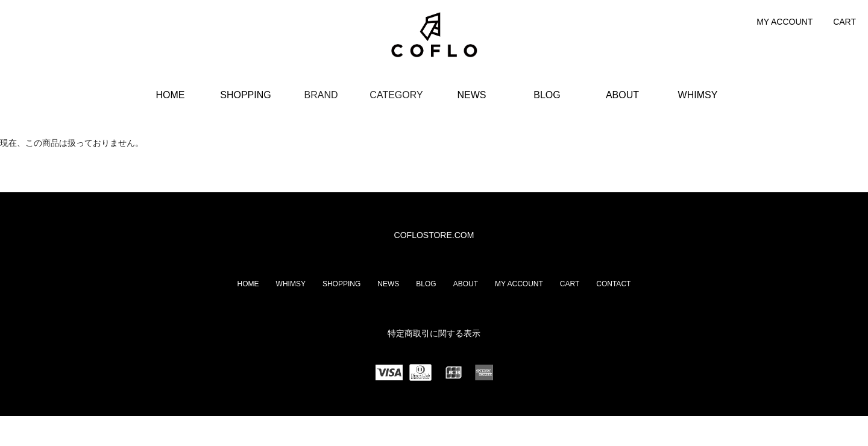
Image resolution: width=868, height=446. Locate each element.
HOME (171, 95)
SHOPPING (245, 95)
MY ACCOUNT (785, 22)
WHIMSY (698, 95)
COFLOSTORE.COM (434, 235)
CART (844, 22)
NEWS (472, 95)
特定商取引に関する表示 (434, 333)
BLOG (547, 95)
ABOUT (622, 95)
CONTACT (613, 284)
